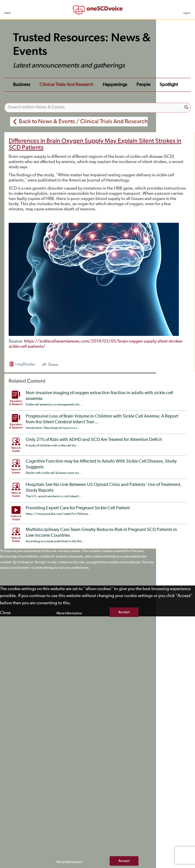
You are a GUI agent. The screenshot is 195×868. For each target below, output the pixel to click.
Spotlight (169, 85)
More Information (69, 613)
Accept (124, 612)
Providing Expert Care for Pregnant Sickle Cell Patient (78, 508)
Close (5, 613)
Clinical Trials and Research (66, 85)
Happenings (115, 85)
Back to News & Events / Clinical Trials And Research (83, 121)
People (143, 85)
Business (22, 85)
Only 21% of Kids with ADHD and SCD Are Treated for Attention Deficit (94, 440)
